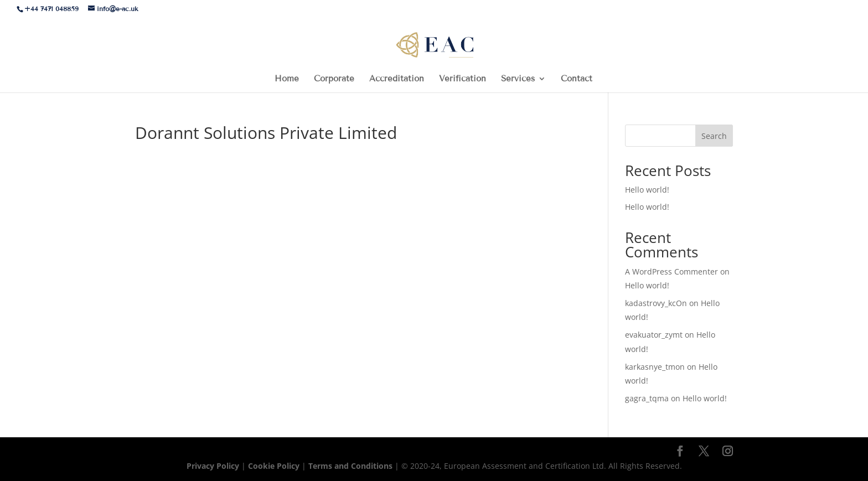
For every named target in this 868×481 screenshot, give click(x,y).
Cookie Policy (274, 466)
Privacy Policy (214, 466)
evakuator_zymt (654, 335)
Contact (577, 79)
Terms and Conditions (352, 466)
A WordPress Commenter (671, 271)
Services (518, 79)
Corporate (334, 79)
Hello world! (647, 190)
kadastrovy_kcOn (656, 303)
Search (714, 136)
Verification (463, 79)
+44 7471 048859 (51, 9)
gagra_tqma (647, 398)
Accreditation (397, 79)
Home (287, 79)
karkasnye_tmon (655, 367)
